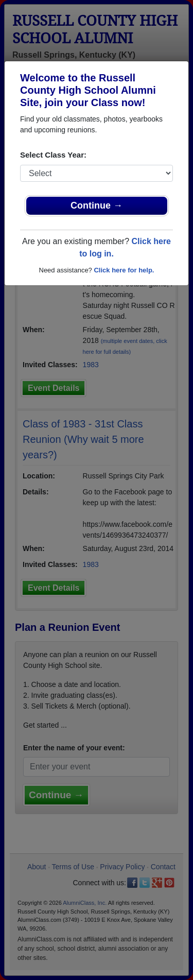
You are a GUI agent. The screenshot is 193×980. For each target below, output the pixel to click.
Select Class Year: (53, 155)
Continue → (97, 205)
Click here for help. (124, 270)
